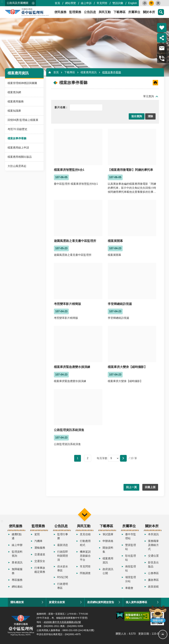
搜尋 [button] (161, 12)
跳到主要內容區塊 (2, 2)
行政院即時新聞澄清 (63, 556)
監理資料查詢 (17, 554)
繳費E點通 (17, 536)
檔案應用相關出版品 (20, 157)
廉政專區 (153, 580)
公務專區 (153, 573)
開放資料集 (108, 550)
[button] (137, 116)
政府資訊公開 (108, 571)
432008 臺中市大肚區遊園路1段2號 (62, 622)
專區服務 (17, 580)
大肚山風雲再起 (17, 166)
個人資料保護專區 (136, 602)
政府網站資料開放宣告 (101, 602)
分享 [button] (162, 38)
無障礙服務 (17, 571)
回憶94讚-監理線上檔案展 (23, 120)
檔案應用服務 (16, 101)
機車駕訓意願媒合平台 (85, 556)
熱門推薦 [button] (162, 28)
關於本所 (149, 12)
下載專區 (119, 12)
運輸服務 (40, 548)
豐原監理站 (131, 547)
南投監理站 (131, 568)
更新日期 (144, 634)
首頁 (57, 3)
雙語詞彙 (118, 3)
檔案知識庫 (14, 111)
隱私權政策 (17, 602)
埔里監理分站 (131, 579)
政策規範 (153, 587)
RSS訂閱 (63, 577)
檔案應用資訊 (18, 73)
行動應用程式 (85, 543)
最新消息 (63, 545)
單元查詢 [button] (149, 96)
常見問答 (102, 3)
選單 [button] (84, 515)
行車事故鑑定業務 (40, 570)
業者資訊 (17, 562)
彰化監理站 (131, 558)
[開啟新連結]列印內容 (155, 83)
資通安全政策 (57, 602)
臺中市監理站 (131, 536)
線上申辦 (17, 545)
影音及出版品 (153, 564)
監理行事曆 (63, 536)
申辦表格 (108, 541)
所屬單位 (134, 12)
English (133, 3)
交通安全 (40, 561)
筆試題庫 (108, 534)
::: (2, 1)
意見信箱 (85, 534)
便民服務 (16, 526)
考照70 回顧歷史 (17, 129)
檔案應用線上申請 (18, 148)
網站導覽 (70, 3)
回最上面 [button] (150, 487)
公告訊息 (90, 12)
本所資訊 (153, 534)
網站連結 (17, 587)
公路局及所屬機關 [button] (17, 3)
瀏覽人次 (121, 634)
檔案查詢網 (14, 92)
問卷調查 (85, 573)
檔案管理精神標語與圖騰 (22, 83)
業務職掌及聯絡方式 (153, 545)
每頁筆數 (102, 458)
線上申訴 (86, 3)
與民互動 (105, 12)
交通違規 (40, 554)
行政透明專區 (63, 586)
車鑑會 (129, 588)
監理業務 (75, 12)
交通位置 (153, 556)
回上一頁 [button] (131, 487)
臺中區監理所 (35, 12)
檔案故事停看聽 (17, 138)
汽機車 (38, 541)
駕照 (37, 534)
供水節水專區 (63, 568)
